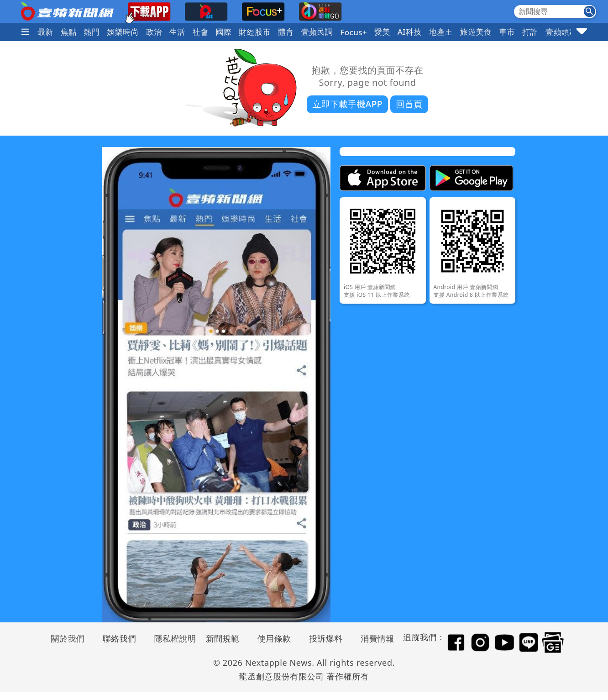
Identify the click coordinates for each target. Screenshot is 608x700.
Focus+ (354, 32)
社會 (201, 32)
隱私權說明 (172, 638)
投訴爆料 (326, 638)
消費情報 (377, 638)
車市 (507, 32)
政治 (154, 32)
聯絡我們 (120, 638)
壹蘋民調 (317, 32)
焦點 (69, 32)
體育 (286, 32)
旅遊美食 (476, 32)
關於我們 (68, 638)
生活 (177, 32)
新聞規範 (223, 638)
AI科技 (410, 32)
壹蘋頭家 (561, 32)
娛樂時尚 (123, 32)
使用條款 (274, 638)
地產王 (441, 32)
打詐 (530, 32)
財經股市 (255, 32)
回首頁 (409, 104)
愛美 (382, 32)
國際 (223, 32)
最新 (45, 32)
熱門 (92, 32)
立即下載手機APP (347, 104)
